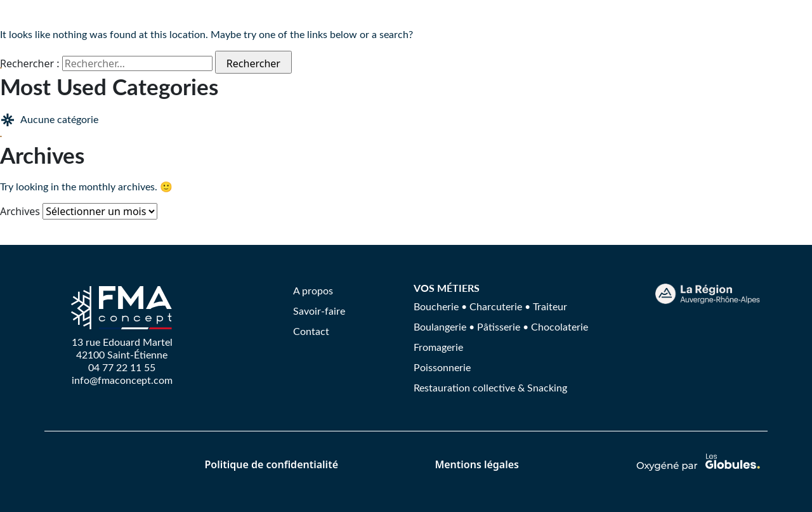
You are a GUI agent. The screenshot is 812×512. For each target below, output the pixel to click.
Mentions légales (477, 464)
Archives (20, 211)
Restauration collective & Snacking (490, 387)
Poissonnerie (442, 367)
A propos (313, 290)
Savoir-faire (319, 311)
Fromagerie (438, 347)
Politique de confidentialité (271, 464)
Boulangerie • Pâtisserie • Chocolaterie (501, 326)
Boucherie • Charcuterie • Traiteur (490, 306)
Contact (311, 331)
